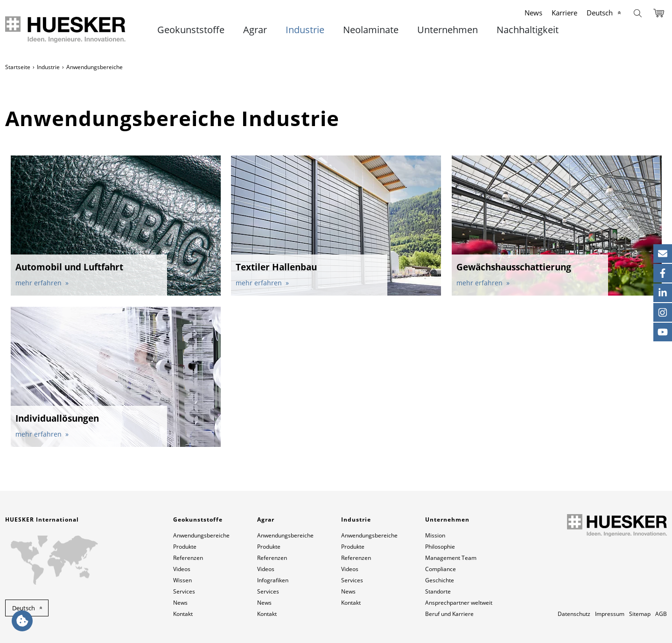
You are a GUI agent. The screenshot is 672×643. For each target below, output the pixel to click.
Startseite (18, 67)
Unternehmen (448, 30)
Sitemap (640, 614)
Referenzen (188, 558)
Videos (182, 569)
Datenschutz (574, 614)
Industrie (305, 30)
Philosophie (440, 547)
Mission (435, 535)
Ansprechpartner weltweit (459, 603)
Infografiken (273, 580)
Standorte (438, 591)
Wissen (182, 580)
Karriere (564, 13)
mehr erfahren (39, 283)
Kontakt (183, 614)
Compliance (441, 569)
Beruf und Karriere (449, 614)
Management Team (451, 558)
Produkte (185, 547)
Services (184, 591)
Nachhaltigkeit (528, 30)
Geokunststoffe (191, 30)
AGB (661, 614)
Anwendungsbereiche (201, 535)
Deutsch (600, 13)
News (533, 13)
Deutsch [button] (24, 608)
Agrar (255, 30)
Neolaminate (371, 30)
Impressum (610, 614)
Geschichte (440, 580)
